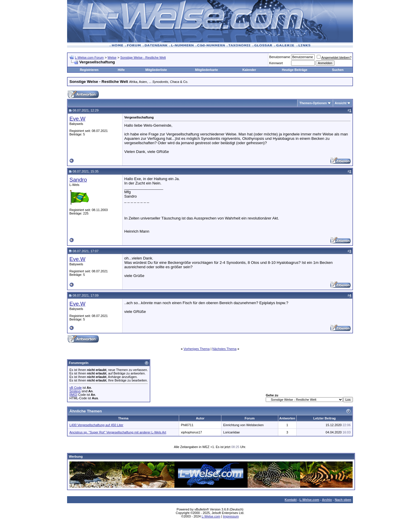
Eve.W (77, 119)
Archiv (327, 500)
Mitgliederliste (156, 70)
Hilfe (121, 70)
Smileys (75, 391)
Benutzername (280, 57)
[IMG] (73, 395)
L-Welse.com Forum (89, 57)
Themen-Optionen (313, 103)
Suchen (338, 70)
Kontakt (291, 500)
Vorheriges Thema (197, 349)
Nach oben (343, 500)
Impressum (231, 516)
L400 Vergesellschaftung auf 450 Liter (96, 425)
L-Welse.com (309, 500)
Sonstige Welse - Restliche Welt (143, 57)
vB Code (76, 388)
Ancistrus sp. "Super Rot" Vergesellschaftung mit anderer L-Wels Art (118, 432)
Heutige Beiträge (294, 70)
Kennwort (276, 63)
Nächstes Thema (224, 349)
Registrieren (89, 70)
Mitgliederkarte (206, 70)
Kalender (249, 70)
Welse (112, 57)
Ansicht (341, 103)
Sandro (78, 180)
